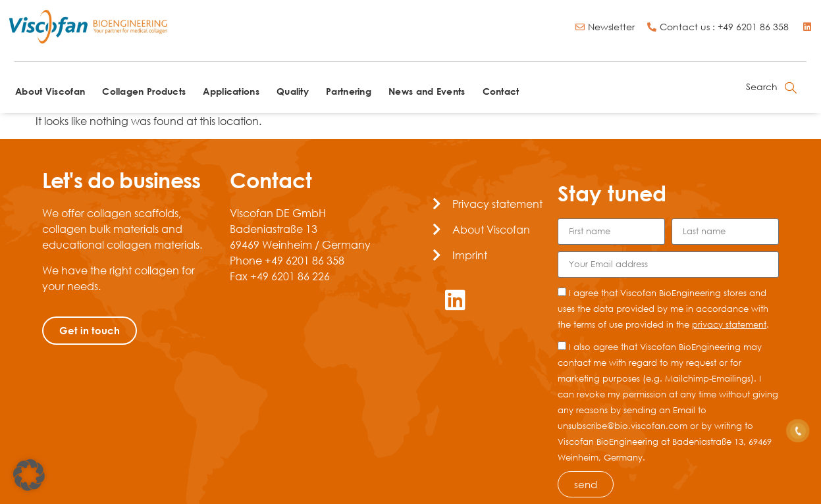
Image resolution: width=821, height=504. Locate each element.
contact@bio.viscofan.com (298, 292)
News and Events (427, 91)
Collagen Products (144, 91)
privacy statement (729, 324)
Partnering (349, 91)
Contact (501, 91)
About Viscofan (50, 91)
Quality (293, 91)
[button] (29, 475)
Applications (231, 91)
